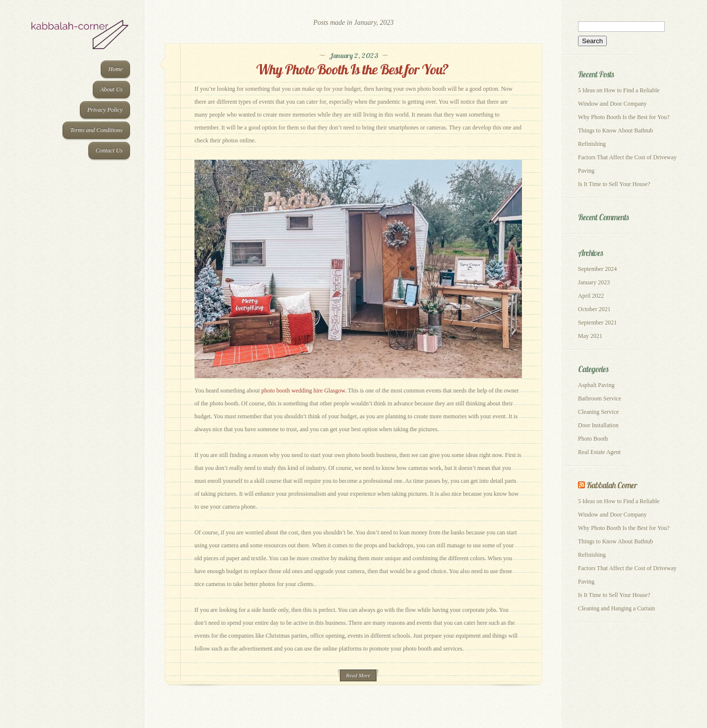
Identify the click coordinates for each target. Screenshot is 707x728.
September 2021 (597, 323)
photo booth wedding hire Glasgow (303, 391)
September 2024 (597, 269)
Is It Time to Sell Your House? (614, 184)
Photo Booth (593, 439)
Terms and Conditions (96, 130)
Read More (358, 675)
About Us (111, 89)
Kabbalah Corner (611, 485)
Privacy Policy (105, 110)
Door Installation (598, 425)
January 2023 (594, 282)
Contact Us (109, 150)
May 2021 (590, 336)
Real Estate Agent (599, 452)
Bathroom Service (600, 398)
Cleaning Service (598, 412)
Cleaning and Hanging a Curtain (616, 608)
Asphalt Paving (596, 385)
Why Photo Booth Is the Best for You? (353, 69)
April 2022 (591, 296)
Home (115, 69)
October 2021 (594, 309)
